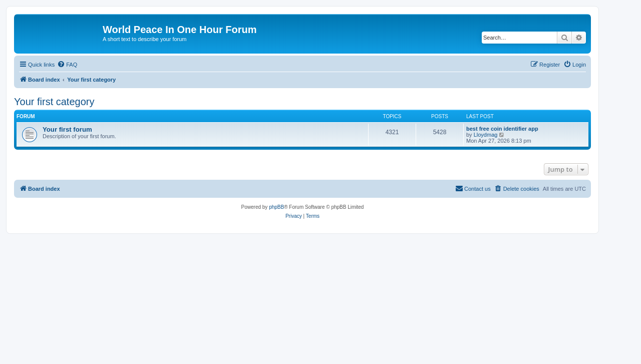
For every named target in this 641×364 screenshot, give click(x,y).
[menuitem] (67, 65)
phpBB (276, 207)
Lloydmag (486, 135)
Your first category (54, 102)
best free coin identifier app (502, 129)
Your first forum (67, 129)
